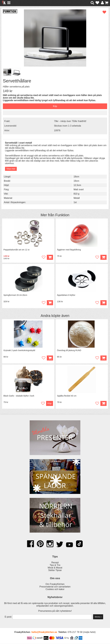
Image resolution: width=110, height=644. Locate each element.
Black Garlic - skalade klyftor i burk (19, 397)
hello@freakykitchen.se (44, 633)
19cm (76, 177)
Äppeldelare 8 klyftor (66, 296)
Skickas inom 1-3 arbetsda (68, 126)
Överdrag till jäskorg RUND (69, 351)
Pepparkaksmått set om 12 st (17, 250)
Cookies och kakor (55, 590)
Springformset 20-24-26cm (15, 296)
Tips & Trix (55, 566)
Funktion (62, 215)
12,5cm (77, 185)
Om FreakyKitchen (55, 585)
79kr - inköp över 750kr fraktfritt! (70, 121)
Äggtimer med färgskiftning (69, 250)
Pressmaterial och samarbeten (55, 588)
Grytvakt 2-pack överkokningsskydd (19, 351)
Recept (55, 563)
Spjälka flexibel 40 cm (67, 397)
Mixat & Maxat (55, 569)
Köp (50, 359)
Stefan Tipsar (55, 571)
